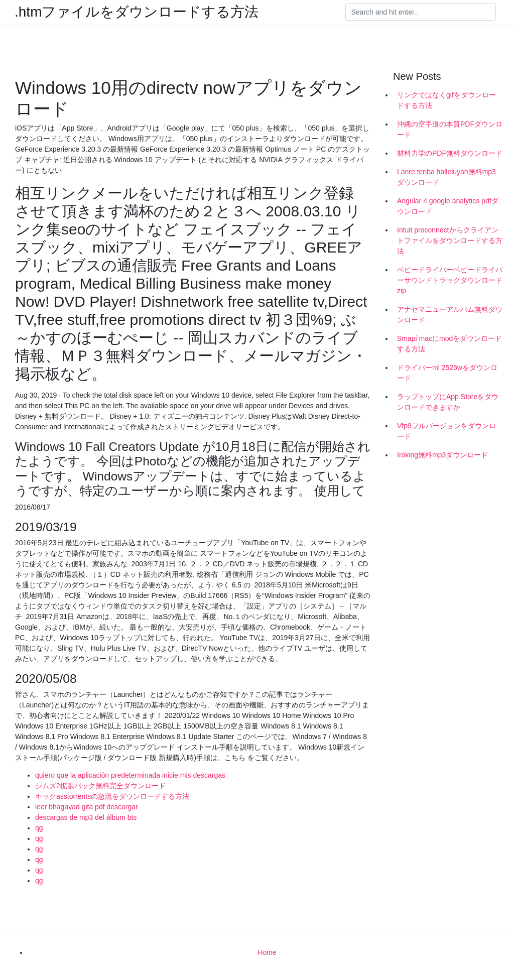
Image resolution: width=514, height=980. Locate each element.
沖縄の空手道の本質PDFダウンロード (450, 129)
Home (267, 952)
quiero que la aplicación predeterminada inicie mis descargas (130, 775)
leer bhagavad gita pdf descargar (87, 807)
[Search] (421, 12)
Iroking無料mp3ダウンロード (442, 455)
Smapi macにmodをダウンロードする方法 (449, 344)
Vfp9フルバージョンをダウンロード (446, 431)
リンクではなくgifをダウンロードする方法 (446, 100)
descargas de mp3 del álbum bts (86, 817)
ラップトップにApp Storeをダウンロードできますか (448, 402)
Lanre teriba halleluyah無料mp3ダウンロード (446, 177)
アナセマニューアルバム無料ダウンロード (450, 315)
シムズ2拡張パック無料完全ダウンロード (100, 786)
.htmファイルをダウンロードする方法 (137, 12)
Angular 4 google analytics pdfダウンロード (448, 206)
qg (39, 828)
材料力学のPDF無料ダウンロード (450, 153)
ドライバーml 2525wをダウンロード (447, 373)
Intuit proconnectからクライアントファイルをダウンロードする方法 (450, 240)
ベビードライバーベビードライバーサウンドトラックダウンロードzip (450, 280)
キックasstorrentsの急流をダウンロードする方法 (112, 796)
